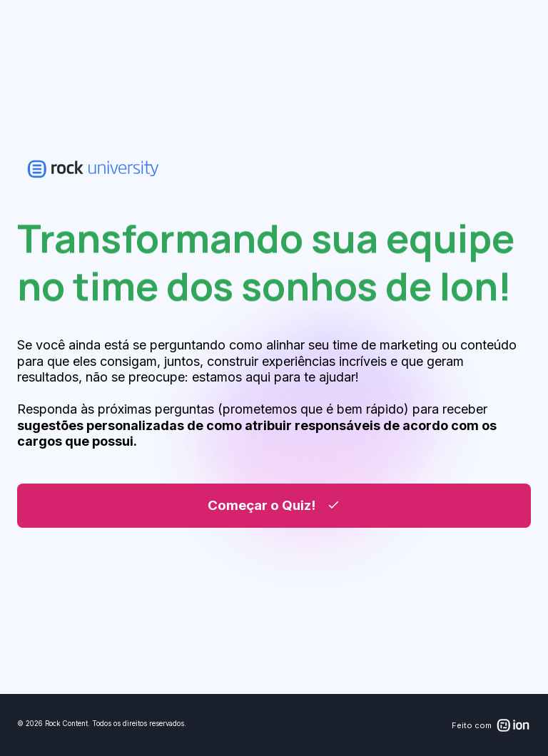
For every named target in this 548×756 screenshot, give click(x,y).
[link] (93, 169)
